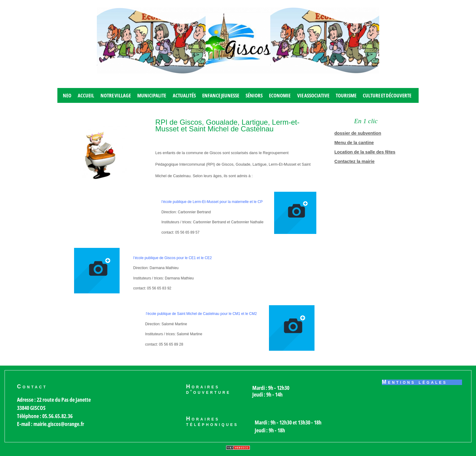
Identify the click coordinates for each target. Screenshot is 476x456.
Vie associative (313, 95)
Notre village (116, 95)
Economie (280, 95)
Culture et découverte (387, 95)
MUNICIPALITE (152, 95)
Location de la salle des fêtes (365, 152)
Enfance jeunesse (221, 95)
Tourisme (346, 95)
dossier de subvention (358, 133)
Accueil (86, 95)
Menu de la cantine (354, 143)
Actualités (184, 95)
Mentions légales (415, 382)
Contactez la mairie (355, 161)
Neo (67, 95)
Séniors (254, 95)
